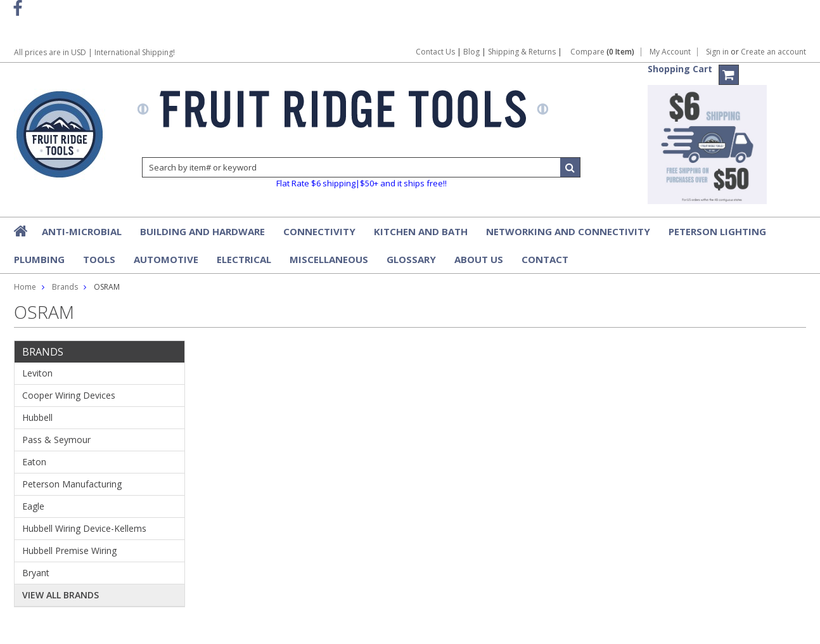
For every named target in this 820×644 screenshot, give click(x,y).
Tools (99, 259)
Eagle (33, 506)
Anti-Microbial (82, 231)
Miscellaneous (329, 259)
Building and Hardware (202, 231)
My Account (670, 52)
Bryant (36, 573)
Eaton (34, 462)
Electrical (244, 259)
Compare (602, 52)
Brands (65, 287)
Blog (471, 52)
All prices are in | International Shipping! (94, 52)
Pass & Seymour (56, 440)
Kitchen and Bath (421, 231)
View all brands (61, 595)
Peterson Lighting (717, 231)
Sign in (717, 52)
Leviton (37, 373)
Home (25, 287)
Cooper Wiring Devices (69, 395)
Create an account (773, 52)
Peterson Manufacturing (72, 484)
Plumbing (39, 259)
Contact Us (435, 52)
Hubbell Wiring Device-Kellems (84, 528)
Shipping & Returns (523, 52)
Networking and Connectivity (568, 231)
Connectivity (319, 231)
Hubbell (37, 417)
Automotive (166, 259)
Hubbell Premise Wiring (69, 551)
